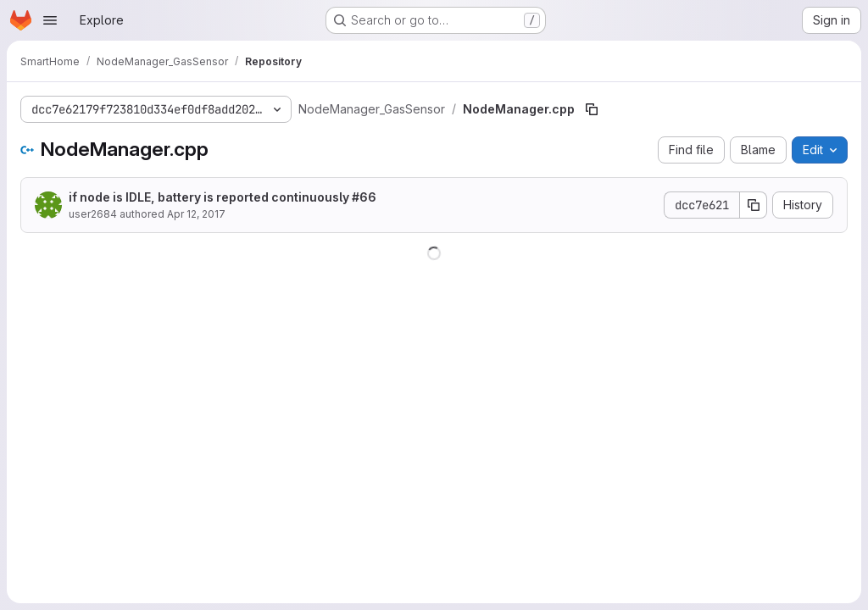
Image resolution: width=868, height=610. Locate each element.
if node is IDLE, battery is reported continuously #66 (223, 197)
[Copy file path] (592, 109)
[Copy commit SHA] (754, 205)
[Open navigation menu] (50, 20)
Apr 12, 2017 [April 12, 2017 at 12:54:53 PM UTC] (196, 214)
